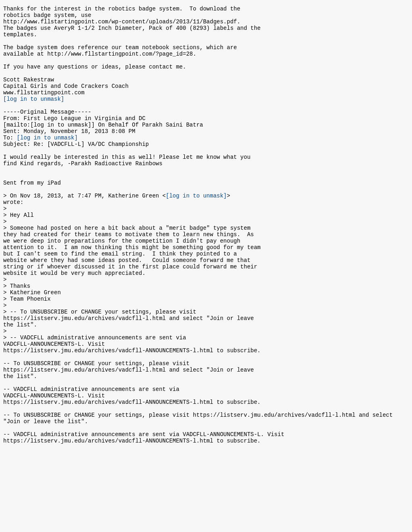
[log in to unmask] (34, 117)
